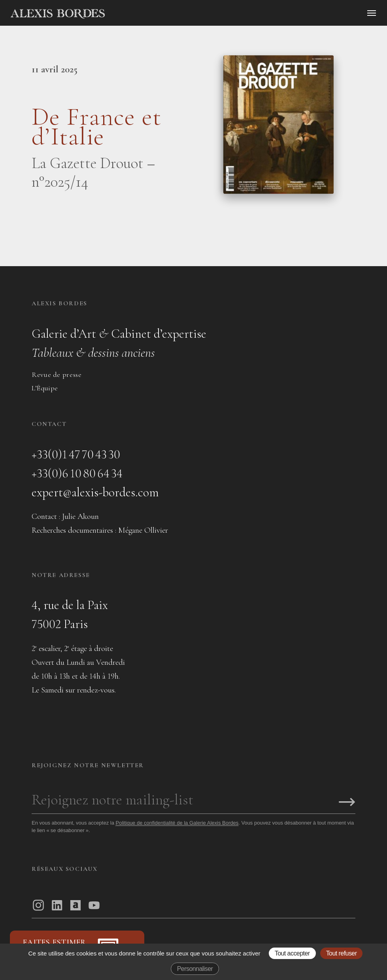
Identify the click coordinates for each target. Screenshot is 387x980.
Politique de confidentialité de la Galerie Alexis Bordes (177, 823)
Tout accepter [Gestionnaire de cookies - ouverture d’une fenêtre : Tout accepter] (292, 953)
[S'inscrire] (347, 803)
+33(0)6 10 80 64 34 (77, 473)
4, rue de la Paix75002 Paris (70, 614)
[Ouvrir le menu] (372, 13)
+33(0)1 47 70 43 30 (76, 454)
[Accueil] (125, 14)
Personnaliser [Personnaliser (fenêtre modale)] (195, 969)
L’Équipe (45, 388)
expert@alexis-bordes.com (95, 492)
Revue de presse (57, 375)
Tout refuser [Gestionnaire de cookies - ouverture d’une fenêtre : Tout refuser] (342, 953)
